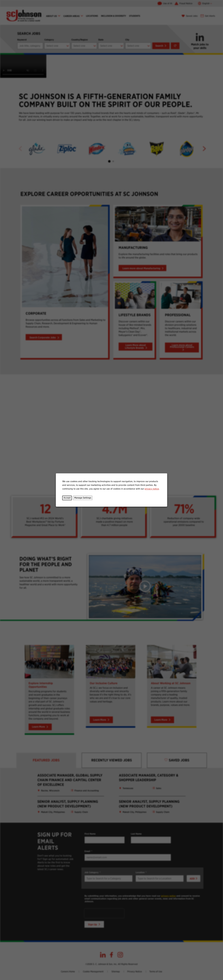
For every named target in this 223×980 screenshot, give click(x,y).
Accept (67, 498)
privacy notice (152, 489)
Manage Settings (83, 498)
